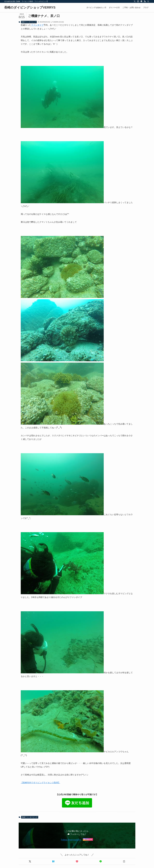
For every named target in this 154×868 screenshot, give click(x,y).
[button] (30, 861)
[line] (141, 1)
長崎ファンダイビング (29, 22)
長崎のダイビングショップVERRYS (30, 7)
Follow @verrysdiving (71, 840)
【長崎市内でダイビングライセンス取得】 (40, 783)
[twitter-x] (135, 1)
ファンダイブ (37, 25)
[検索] (148, 1)
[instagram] (138, 1)
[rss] (145, 1)
